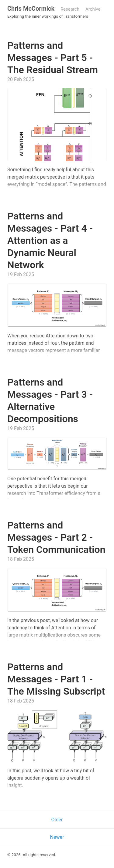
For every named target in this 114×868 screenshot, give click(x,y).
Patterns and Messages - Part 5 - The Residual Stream (53, 58)
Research (70, 9)
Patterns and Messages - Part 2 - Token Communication (56, 537)
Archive (93, 9)
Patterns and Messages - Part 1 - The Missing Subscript (56, 679)
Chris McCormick (31, 9)
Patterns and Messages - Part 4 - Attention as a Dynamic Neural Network (50, 240)
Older (57, 820)
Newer (57, 837)
